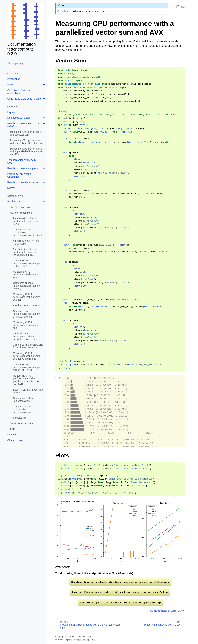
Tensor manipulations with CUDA (22, 161)
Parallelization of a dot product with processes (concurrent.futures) (26, 252)
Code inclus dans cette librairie (24, 99)
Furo (94, 640)
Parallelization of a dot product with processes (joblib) (26, 221)
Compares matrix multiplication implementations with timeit (28, 232)
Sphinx (69, 640)
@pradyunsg (83, 640)
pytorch (11, 188)
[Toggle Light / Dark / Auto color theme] (178, 6)
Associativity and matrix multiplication (26, 242)
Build (10, 85)
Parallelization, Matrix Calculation (19, 175)
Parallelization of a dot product (24, 168)
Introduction (14, 79)
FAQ (13, 429)
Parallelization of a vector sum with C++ (24, 125)
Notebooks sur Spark (19, 118)
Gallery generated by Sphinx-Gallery (167, 611)
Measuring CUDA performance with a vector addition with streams (27, 356)
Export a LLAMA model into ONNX (28, 391)
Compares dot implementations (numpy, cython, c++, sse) (27, 367)
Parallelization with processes (24, 182)
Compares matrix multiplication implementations (22, 409)
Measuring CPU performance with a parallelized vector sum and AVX (26, 151)
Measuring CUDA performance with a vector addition (27, 297)
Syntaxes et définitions (23, 423)
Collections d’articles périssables (19, 92)
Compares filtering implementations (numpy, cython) (27, 286)
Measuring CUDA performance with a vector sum (27, 325)
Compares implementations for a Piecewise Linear (28, 346)
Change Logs (15, 440)
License (12, 435)
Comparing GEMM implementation (23, 399)
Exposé (12, 112)
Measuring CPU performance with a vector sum (26, 133)
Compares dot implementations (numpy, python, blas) (27, 263)
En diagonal (14, 202)
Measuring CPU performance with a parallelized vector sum (26, 142)
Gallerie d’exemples (21, 213)
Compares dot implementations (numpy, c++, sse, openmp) (27, 314)
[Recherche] (26, 64)
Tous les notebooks (21, 207)
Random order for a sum (26, 305)
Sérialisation (20, 418)
